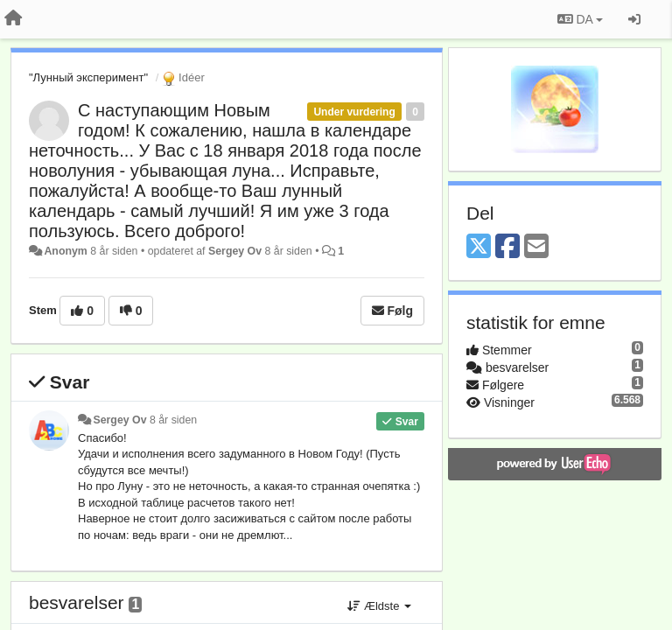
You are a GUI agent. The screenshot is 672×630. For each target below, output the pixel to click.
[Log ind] (634, 19)
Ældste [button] (379, 606)
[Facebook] (507, 247)
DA (580, 19)
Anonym (65, 251)
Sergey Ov (235, 251)
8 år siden (173, 420)
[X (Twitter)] (479, 247)
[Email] (536, 247)
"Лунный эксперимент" (88, 77)
